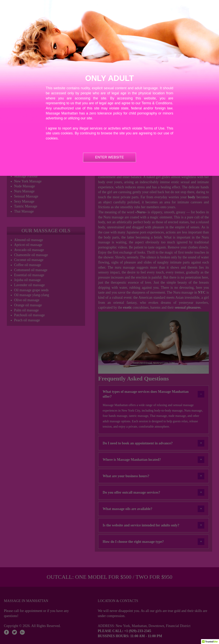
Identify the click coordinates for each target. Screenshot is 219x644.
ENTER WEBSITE (109, 157)
